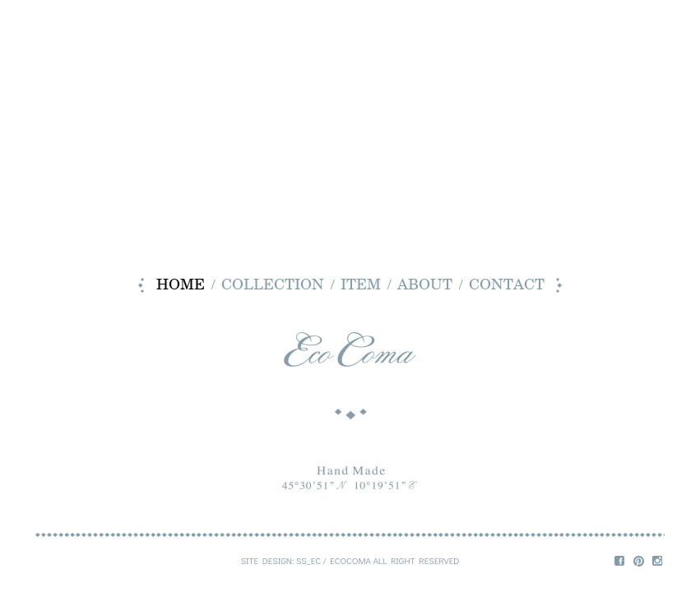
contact (507, 285)
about (425, 285)
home (181, 285)
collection (273, 285)
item (361, 285)
